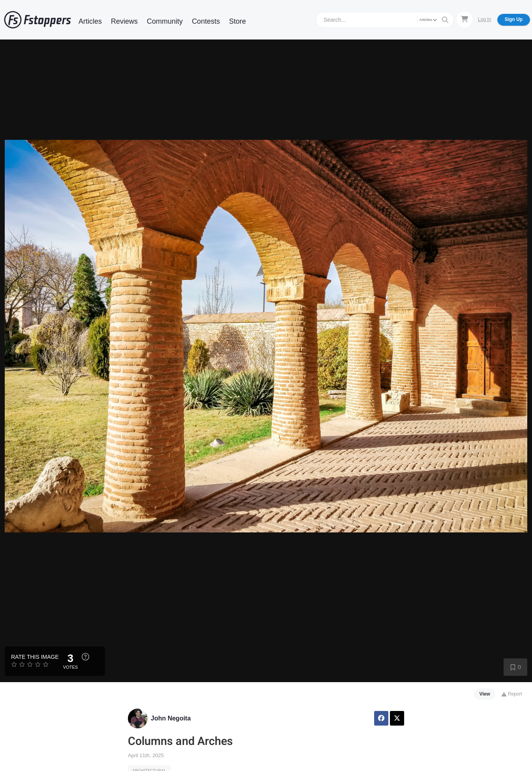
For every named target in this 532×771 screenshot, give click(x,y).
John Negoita (171, 718)
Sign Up (514, 19)
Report (512, 694)
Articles (90, 21)
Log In (484, 19)
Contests (206, 21)
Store (237, 21)
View (485, 694)
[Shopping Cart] (465, 19)
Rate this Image (35, 657)
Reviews (124, 21)
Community (165, 21)
